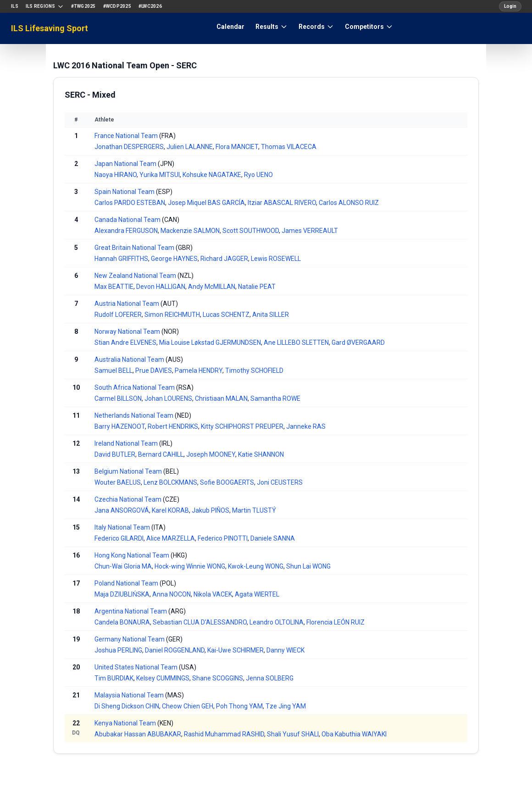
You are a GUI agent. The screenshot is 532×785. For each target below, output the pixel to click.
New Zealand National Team (135, 276)
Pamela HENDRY (199, 370)
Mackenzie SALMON (190, 231)
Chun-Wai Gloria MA (123, 566)
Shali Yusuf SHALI (293, 734)
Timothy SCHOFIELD (254, 370)
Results (272, 27)
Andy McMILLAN (212, 287)
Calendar (230, 27)
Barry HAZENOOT (120, 426)
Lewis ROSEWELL (276, 259)
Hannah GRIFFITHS (121, 259)
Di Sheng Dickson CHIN (127, 706)
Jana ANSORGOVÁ (122, 510)
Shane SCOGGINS (218, 678)
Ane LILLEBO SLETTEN (296, 343)
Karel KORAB (170, 510)
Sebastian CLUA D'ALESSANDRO (200, 622)
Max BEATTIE (114, 287)
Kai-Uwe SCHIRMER (236, 650)
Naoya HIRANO (116, 175)
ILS (15, 6)
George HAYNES (174, 259)
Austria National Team (127, 304)
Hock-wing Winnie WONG (190, 566)
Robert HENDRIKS (173, 426)
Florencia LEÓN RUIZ (335, 622)
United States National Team (136, 667)
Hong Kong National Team (132, 555)
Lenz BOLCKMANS (170, 482)
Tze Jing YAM (286, 706)
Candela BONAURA (122, 622)
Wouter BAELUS (118, 482)
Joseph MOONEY (211, 454)
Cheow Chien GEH (188, 706)
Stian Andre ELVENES (125, 343)
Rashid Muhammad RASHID (224, 734)
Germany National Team (130, 639)
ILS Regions (45, 6)
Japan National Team (125, 164)
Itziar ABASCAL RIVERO (282, 203)
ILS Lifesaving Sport (50, 28)
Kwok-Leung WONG (256, 566)
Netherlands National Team (134, 415)
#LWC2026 (150, 6)
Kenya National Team (125, 723)
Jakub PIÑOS (211, 510)
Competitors (369, 27)
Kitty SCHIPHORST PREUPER (242, 426)
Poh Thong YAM (239, 706)
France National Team (126, 136)
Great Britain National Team (134, 248)
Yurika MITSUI (160, 175)
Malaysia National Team (129, 695)
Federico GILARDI (119, 538)
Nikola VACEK (213, 594)
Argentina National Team (131, 611)
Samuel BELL (114, 370)
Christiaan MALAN (221, 398)
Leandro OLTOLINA (277, 622)
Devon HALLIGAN (161, 287)
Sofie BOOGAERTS (227, 482)
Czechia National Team (128, 499)
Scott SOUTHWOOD (251, 231)
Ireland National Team (126, 443)
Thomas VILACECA (289, 147)
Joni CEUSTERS (280, 482)
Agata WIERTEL (257, 594)
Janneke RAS (306, 426)
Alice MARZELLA (171, 538)
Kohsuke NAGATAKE (212, 175)
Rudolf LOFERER (118, 315)
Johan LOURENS (168, 398)
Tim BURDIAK (114, 678)
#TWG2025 (83, 6)
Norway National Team (127, 332)
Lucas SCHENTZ (226, 315)
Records (316, 27)
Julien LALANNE (190, 147)
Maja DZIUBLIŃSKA (122, 594)
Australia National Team (129, 359)
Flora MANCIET (237, 147)
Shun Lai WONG (308, 566)
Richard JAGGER (224, 259)
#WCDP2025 (117, 6)
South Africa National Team (135, 387)
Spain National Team (125, 192)
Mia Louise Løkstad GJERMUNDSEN (210, 343)
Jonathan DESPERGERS (129, 147)
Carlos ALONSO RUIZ (349, 203)
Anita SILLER (271, 315)
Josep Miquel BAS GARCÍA (206, 203)
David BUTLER (115, 454)
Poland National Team (126, 583)
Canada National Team (127, 220)
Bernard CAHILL (161, 454)
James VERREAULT (310, 231)
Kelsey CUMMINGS (163, 678)
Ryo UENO (258, 175)
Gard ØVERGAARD (358, 343)
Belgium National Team (128, 471)
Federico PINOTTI (223, 538)
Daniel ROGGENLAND (175, 650)
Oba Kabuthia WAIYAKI (354, 734)
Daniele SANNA (273, 538)
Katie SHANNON (261, 454)
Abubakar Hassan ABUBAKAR (138, 734)
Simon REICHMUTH (172, 315)
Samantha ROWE (275, 398)
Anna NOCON (172, 594)
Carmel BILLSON (118, 398)
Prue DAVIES (154, 370)
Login (510, 6)
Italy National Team (122, 527)
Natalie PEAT (257, 287)
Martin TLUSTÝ (254, 510)
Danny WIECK (285, 650)
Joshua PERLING (118, 650)
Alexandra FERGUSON (126, 231)
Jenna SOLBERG (270, 678)
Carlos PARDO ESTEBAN (130, 203)
